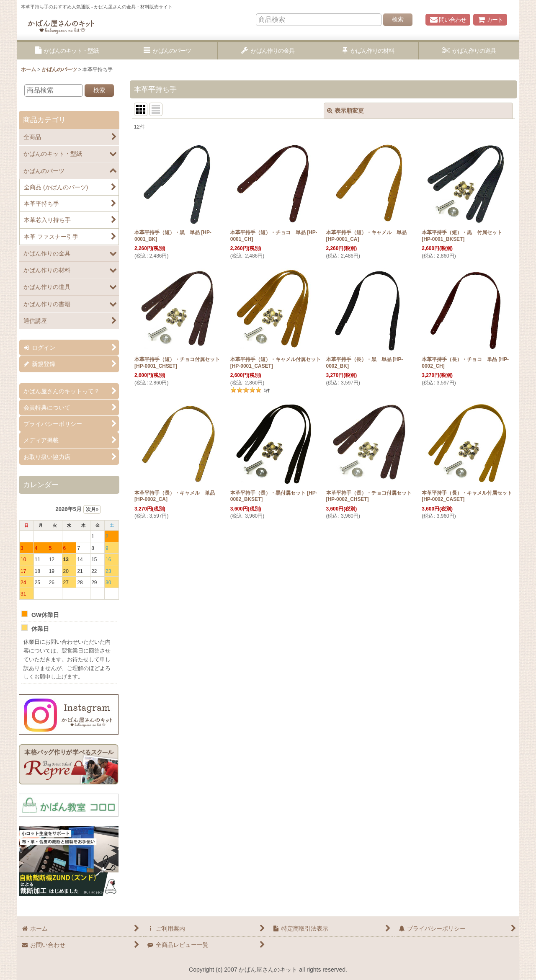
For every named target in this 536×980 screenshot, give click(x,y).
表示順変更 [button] (345, 111)
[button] (67, 51)
